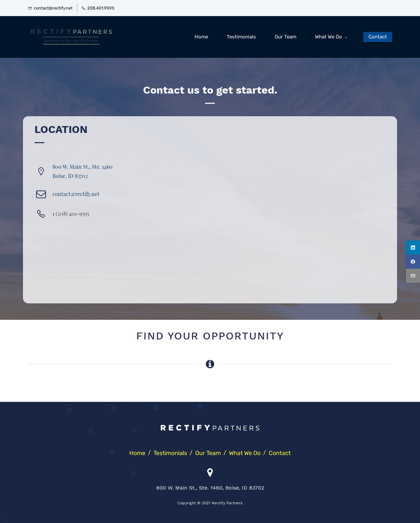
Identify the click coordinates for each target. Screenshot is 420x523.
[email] (413, 276)
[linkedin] (413, 247)
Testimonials (170, 453)
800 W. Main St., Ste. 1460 (83, 167)
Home (137, 453)
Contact (280, 453)
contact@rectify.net (76, 194)
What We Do (245, 453)
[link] (210, 430)
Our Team (208, 453)
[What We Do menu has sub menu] (332, 37)
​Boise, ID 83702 (70, 176)
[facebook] (413, 261)
